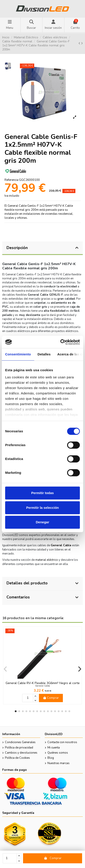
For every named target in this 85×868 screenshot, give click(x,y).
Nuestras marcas (58, 763)
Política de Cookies (17, 758)
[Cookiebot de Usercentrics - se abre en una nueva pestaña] (61, 342)
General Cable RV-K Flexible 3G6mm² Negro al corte (43, 683)
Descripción (42, 248)
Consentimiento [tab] (18, 354)
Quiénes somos (58, 753)
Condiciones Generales (20, 742)
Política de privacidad (19, 748)
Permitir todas (43, 493)
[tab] (43, 248)
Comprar (53, 858)
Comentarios (42, 597)
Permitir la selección (42, 508)
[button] (16, 711)
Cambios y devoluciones (21, 753)
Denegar (42, 522)
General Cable (42, 686)
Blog (51, 758)
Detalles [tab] (44, 354)
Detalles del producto (42, 583)
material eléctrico (47, 560)
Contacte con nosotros (62, 742)
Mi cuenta (54, 748)
